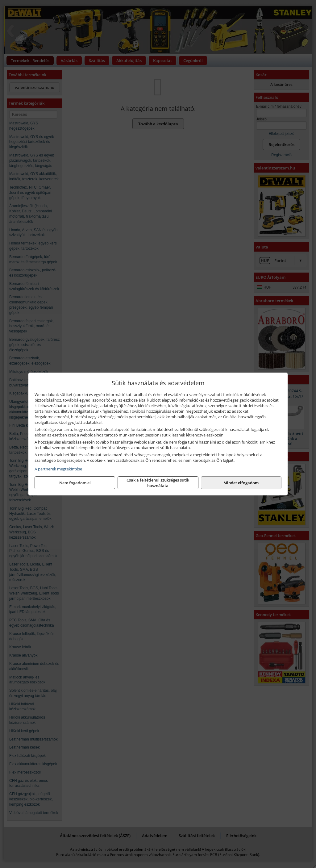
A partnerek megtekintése (58, 469)
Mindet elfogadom (241, 483)
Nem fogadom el (75, 483)
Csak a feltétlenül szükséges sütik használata (158, 483)
